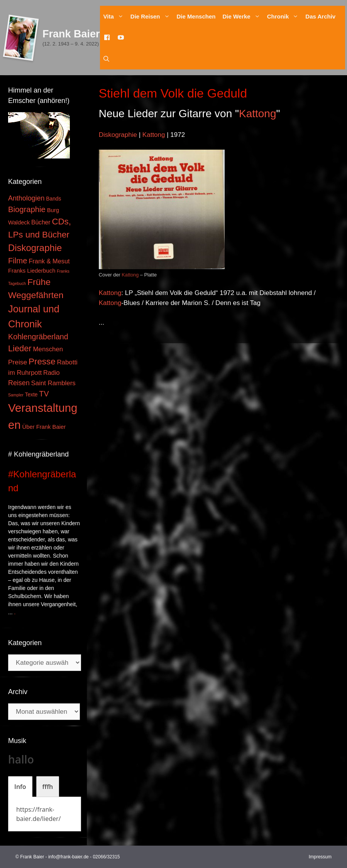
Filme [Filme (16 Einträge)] (18, 261)
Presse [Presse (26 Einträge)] (42, 362)
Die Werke (243, 16)
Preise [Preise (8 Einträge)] (18, 362)
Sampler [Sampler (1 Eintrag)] (16, 395)
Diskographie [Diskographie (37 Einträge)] (35, 248)
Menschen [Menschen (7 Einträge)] (48, 349)
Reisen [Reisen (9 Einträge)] (19, 383)
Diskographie (118, 135)
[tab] (20, 787)
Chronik (285, 16)
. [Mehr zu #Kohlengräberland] (15, 612)
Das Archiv (320, 16)
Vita (115, 16)
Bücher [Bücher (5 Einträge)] (41, 222)
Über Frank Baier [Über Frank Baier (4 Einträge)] (44, 427)
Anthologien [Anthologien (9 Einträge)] (26, 198)
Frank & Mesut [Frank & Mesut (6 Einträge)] (49, 261)
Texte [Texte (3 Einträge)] (31, 395)
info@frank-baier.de (69, 857)
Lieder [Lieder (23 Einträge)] (20, 348)
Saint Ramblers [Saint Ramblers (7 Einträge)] (53, 383)
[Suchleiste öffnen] (106, 59)
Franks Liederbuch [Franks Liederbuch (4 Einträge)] (32, 271)
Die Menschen (196, 16)
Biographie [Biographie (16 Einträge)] (27, 209)
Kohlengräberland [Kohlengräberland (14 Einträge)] (38, 337)
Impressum (320, 857)
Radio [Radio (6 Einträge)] (52, 372)
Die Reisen (152, 16)
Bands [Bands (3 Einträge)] (53, 199)
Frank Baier (71, 34)
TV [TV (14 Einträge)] (44, 394)
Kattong (258, 114)
